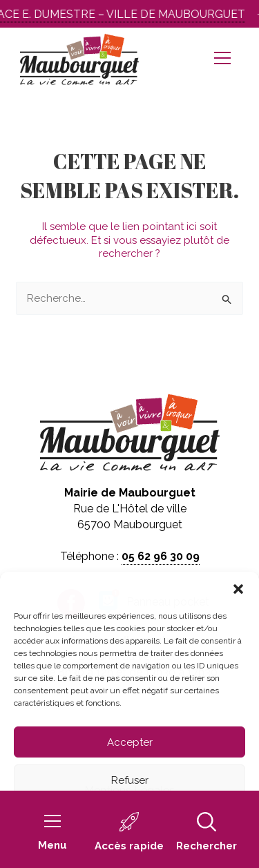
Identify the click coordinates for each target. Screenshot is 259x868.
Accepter (130, 742)
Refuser (130, 780)
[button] (238, 589)
